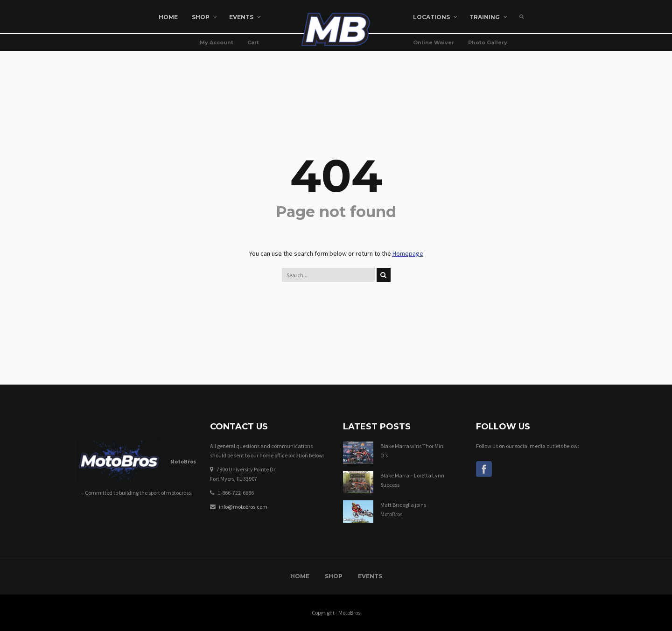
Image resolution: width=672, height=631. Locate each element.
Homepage (408, 253)
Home (300, 576)
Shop (334, 576)
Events (370, 576)
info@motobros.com (243, 507)
